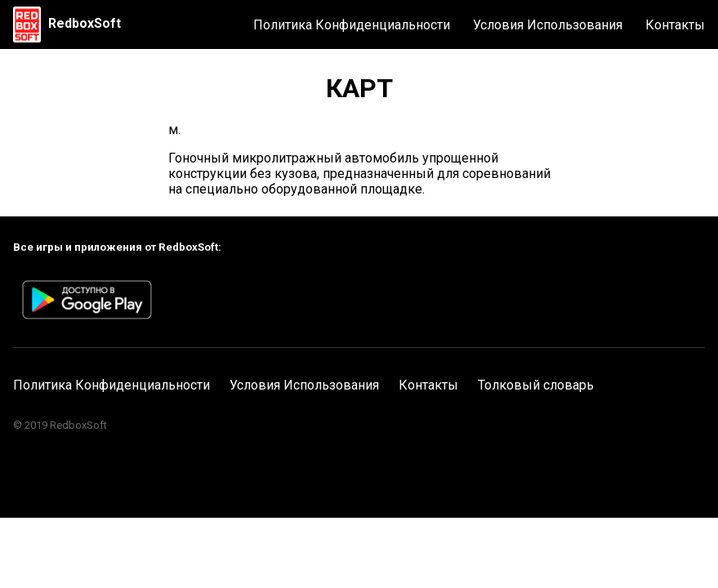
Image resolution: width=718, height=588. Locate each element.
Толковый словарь (536, 385)
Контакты (675, 25)
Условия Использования (548, 25)
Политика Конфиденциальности (352, 25)
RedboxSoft (85, 23)
